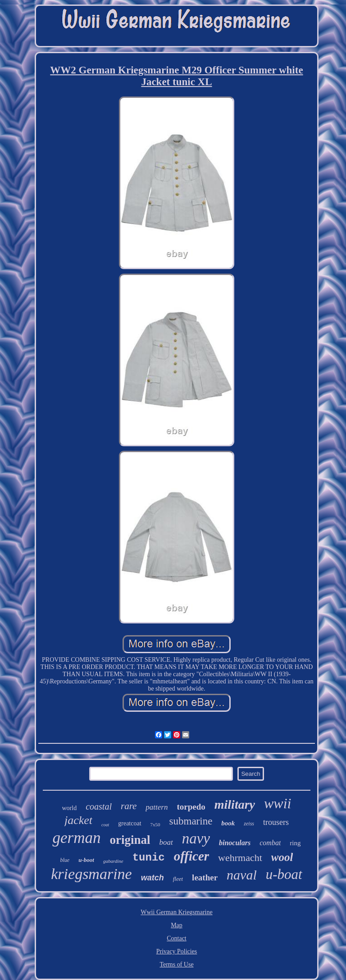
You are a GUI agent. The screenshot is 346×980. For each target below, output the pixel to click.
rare (129, 806)
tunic (149, 858)
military (235, 804)
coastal (99, 806)
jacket (78, 820)
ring (295, 843)
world (70, 808)
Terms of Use (176, 964)
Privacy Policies (177, 951)
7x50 (155, 824)
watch (153, 878)
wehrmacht (240, 858)
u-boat (284, 874)
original (130, 840)
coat (105, 825)
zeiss (249, 824)
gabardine (113, 861)
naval (242, 875)
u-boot (86, 860)
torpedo (191, 807)
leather (205, 877)
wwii (278, 803)
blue (65, 860)
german (76, 838)
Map (177, 925)
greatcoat (130, 823)
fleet (178, 879)
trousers (276, 822)
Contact (177, 938)
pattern (157, 807)
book (228, 823)
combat (270, 843)
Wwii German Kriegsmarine (176, 912)
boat (166, 842)
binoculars (235, 843)
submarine (191, 821)
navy (196, 838)
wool (282, 857)
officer (191, 856)
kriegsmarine (91, 874)
